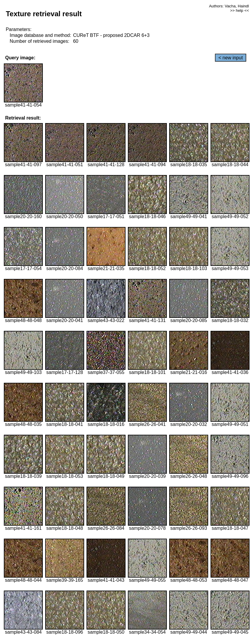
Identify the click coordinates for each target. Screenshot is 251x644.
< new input (231, 58)
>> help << (239, 10)
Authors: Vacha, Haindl (229, 6)
